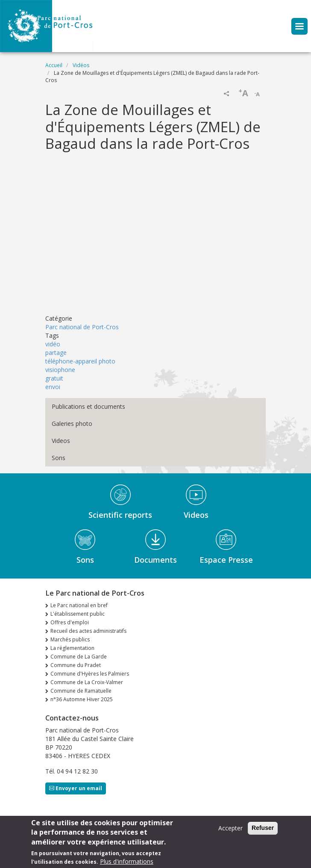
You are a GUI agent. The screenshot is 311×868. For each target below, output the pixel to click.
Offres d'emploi (70, 622)
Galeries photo (72, 424)
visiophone (60, 370)
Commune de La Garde (79, 657)
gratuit (54, 378)
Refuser (263, 828)
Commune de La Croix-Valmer (87, 682)
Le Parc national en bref (79, 605)
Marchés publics (70, 639)
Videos (61, 441)
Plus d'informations (127, 861)
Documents (155, 560)
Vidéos (81, 65)
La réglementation (72, 648)
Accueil (54, 65)
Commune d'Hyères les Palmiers (90, 674)
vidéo (53, 344)
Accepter (230, 828)
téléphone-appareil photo (80, 361)
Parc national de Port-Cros (82, 327)
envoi (53, 387)
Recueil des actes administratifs (88, 631)
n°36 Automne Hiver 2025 (82, 699)
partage (56, 353)
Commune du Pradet (76, 665)
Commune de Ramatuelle (81, 691)
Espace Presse (226, 560)
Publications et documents (88, 406)
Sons (59, 458)
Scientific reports (120, 515)
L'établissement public (78, 614)
